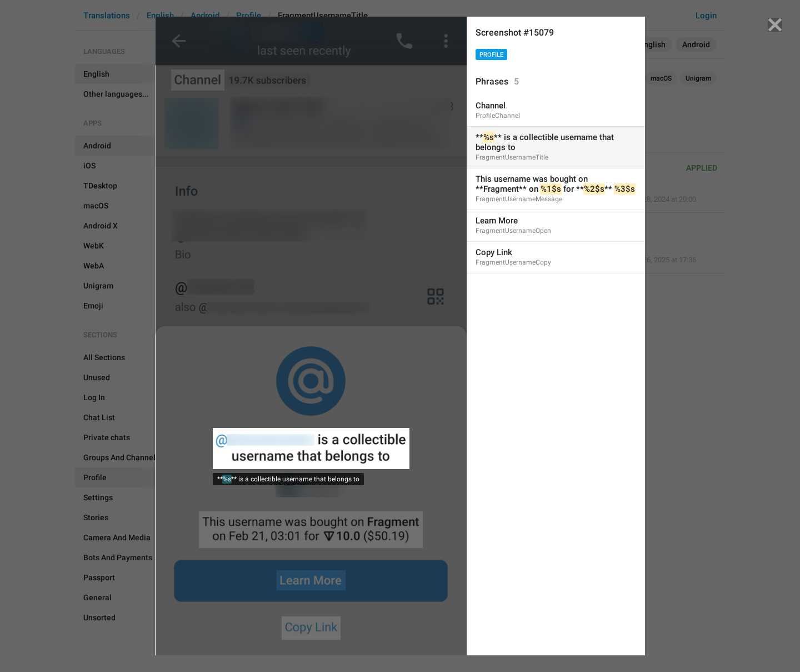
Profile (491, 55)
